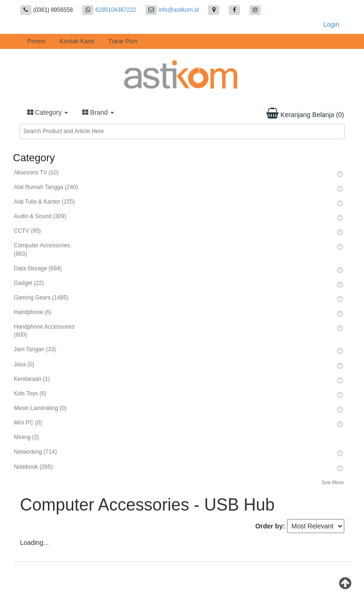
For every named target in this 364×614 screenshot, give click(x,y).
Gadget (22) (29, 283)
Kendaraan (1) (32, 379)
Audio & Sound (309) (40, 216)
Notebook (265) (34, 467)
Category (48, 112)
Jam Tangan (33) (35, 349)
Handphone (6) (33, 312)
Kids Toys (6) (30, 394)
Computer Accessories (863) (42, 249)
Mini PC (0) (28, 423)
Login (331, 24)
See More (333, 482)
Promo (37, 41)
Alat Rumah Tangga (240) (46, 187)
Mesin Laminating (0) (40, 408)
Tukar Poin (123, 41)
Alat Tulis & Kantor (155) (45, 202)
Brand (98, 112)
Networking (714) (35, 452)
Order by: (270, 526)
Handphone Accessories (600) (44, 331)
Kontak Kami (77, 41)
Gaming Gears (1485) (41, 298)
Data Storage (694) (38, 268)
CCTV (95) (27, 231)
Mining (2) (27, 437)
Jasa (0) (24, 364)
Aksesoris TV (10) (36, 173)
